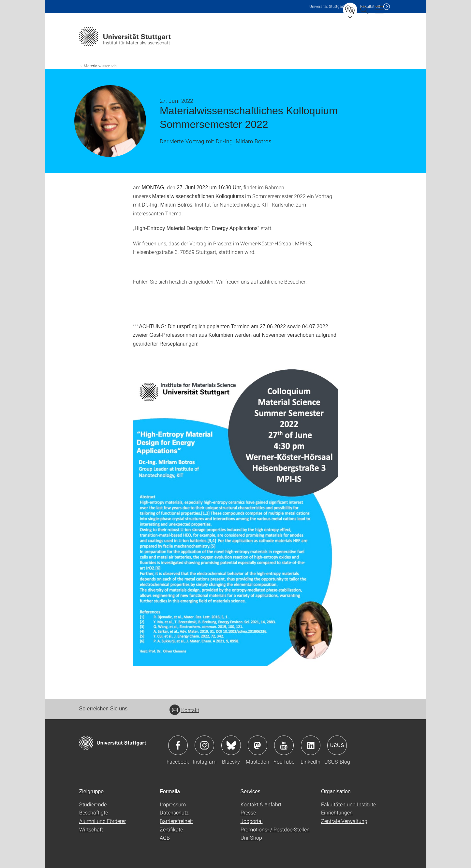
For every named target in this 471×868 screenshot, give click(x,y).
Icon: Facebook (178, 745)
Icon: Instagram (204, 745)
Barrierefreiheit (176, 821)
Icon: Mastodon (258, 745)
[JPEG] (236, 518)
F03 (370, 6)
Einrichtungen (337, 812)
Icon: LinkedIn (311, 745)
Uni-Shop (251, 837)
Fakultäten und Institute (348, 804)
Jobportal (252, 821)
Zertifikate (171, 829)
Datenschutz (174, 812)
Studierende (93, 804)
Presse (248, 812)
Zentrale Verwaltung (344, 821)
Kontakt (184, 710)
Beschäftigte (94, 812)
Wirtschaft (91, 829)
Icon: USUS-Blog (337, 745)
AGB (165, 837)
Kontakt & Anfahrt (261, 804)
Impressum (173, 804)
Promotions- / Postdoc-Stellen (275, 829)
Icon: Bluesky (231, 745)
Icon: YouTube (284, 745)
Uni (327, 6)
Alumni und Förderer (103, 821)
